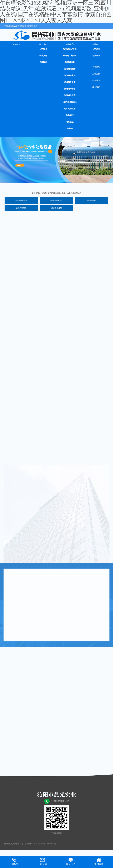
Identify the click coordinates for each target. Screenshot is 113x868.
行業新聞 (96, 56)
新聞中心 (96, 44)
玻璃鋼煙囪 (70, 62)
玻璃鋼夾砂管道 (70, 49)
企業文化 (43, 56)
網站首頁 (17, 44)
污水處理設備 (70, 109)
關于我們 (43, 44)
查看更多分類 (56, 208)
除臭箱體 (70, 115)
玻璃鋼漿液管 (70, 82)
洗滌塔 (70, 128)
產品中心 (70, 44)
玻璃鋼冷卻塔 (70, 89)
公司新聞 (96, 49)
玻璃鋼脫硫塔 (70, 95)
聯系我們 (96, 87)
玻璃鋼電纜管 (70, 69)
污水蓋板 (70, 122)
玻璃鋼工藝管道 (70, 56)
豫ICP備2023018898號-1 (48, 844)
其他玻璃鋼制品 (70, 102)
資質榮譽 (96, 67)
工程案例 (43, 62)
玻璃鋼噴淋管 (70, 75)
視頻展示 (96, 80)
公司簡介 (43, 49)
